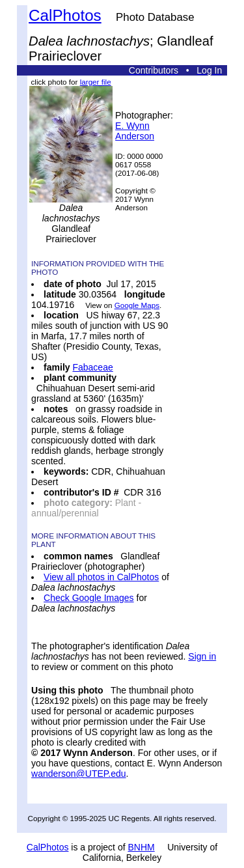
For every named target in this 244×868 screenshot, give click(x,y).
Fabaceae (92, 367)
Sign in (202, 656)
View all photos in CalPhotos (101, 577)
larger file (96, 82)
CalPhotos (65, 15)
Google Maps (137, 305)
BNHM (141, 847)
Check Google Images (89, 598)
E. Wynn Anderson (135, 131)
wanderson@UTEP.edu (78, 774)
